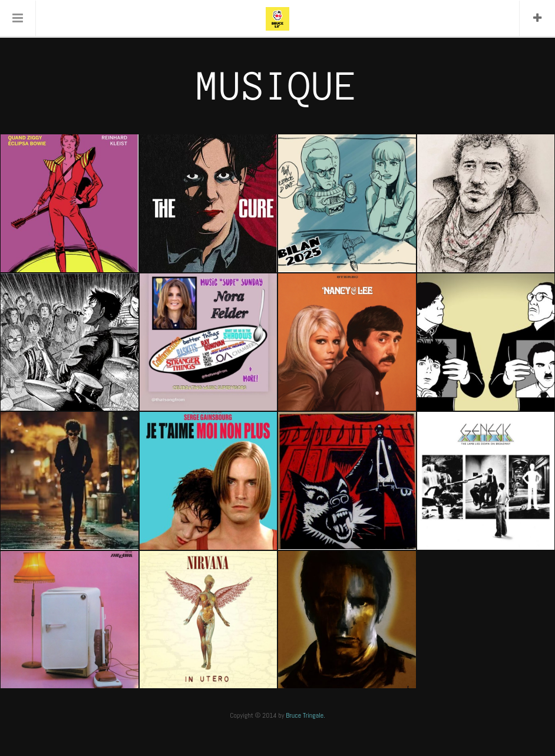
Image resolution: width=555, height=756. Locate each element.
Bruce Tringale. (305, 715)
